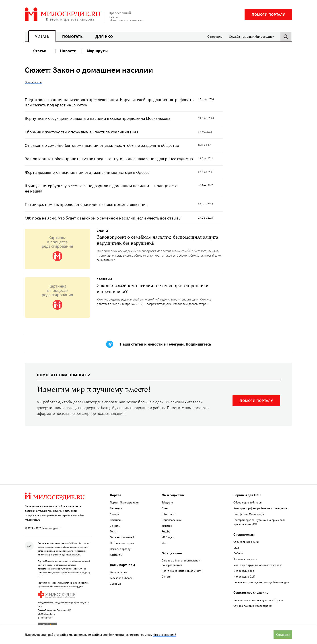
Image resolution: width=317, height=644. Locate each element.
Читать (42, 36)
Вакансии (116, 520)
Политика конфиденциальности (182, 571)
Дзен (165, 508)
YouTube (167, 526)
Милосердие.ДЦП (244, 577)
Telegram (167, 502)
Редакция (116, 508)
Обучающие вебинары (248, 502)
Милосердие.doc (244, 571)
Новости (68, 51)
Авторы (115, 514)
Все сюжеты (33, 82)
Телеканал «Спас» (121, 578)
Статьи (40, 51)
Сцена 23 (115, 584)
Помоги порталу (268, 14)
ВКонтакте (168, 514)
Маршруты (97, 51)
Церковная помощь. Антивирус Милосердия (261, 582)
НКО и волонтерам (122, 543)
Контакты (116, 555)
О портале (215, 36)
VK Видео (168, 537)
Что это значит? (164, 635)
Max (164, 543)
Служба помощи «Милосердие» (251, 36)
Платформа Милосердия (249, 514)
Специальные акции (246, 542)
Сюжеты (115, 526)
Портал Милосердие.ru (124, 502)
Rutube (166, 531)
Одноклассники (172, 520)
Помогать (72, 36)
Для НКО (104, 36)
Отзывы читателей (122, 537)
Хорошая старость (245, 559)
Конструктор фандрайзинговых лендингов (260, 508)
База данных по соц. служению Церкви (258, 600)
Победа (238, 553)
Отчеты (166, 577)
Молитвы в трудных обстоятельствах (257, 565)
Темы (113, 531)
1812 (236, 548)
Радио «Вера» (118, 572)
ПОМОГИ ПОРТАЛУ (256, 401)
